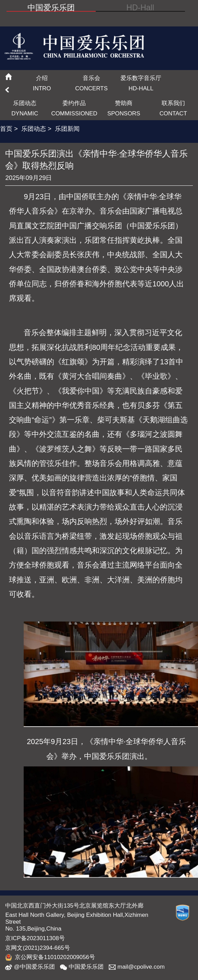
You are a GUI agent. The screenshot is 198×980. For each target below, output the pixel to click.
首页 (6, 129)
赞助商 (124, 108)
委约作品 (74, 108)
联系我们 (173, 108)
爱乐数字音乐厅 (141, 83)
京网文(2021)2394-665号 (37, 948)
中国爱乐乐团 (82, 967)
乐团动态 (25, 108)
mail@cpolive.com (137, 967)
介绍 (42, 83)
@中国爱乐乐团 (30, 967)
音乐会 (91, 83)
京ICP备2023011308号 (35, 938)
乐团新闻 (67, 129)
